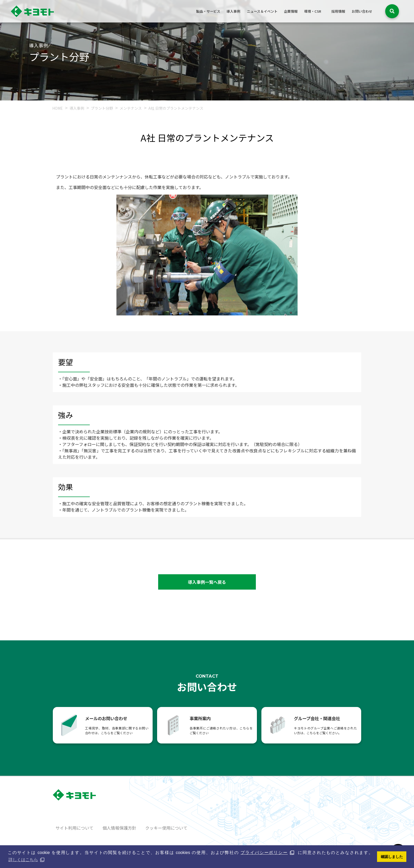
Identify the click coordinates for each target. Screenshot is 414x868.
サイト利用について (74, 828)
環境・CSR (313, 11)
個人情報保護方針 (119, 828)
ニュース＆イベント (262, 11)
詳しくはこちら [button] (23, 860)
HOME (58, 108)
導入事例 (233, 11)
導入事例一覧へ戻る (207, 582)
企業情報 (291, 11)
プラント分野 (102, 108)
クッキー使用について (166, 828)
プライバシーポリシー (264, 853)
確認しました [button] (392, 857)
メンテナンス (131, 108)
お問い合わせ (362, 11)
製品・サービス (208, 11)
